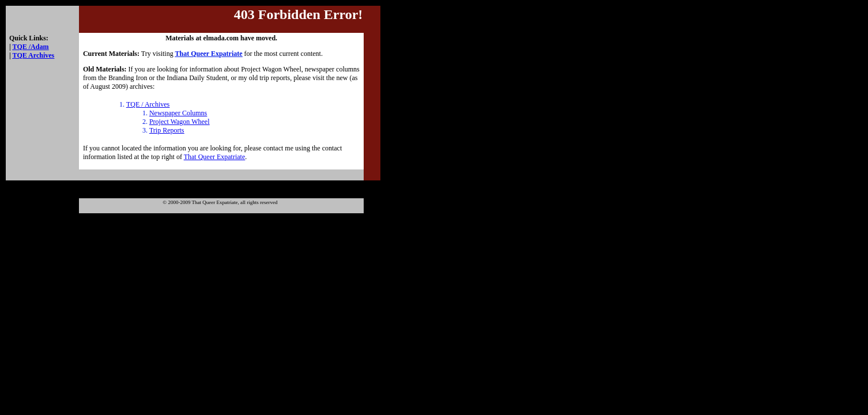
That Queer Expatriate (215, 157)
